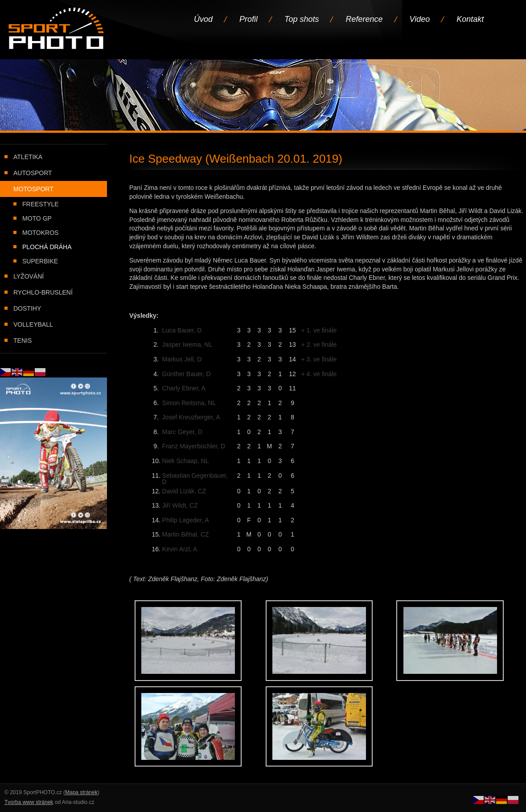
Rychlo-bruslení (43, 292)
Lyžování (29, 276)
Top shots (302, 19)
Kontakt (470, 19)
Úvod (203, 19)
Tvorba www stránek (29, 802)
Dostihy (27, 308)
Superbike (40, 261)
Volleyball (33, 324)
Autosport (33, 173)
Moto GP (37, 218)
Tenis (23, 340)
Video (420, 19)
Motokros (40, 233)
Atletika (28, 157)
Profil (249, 19)
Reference (364, 19)
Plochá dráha (47, 247)
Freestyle (41, 204)
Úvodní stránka (57, 29)
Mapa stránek (81, 792)
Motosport (33, 189)
